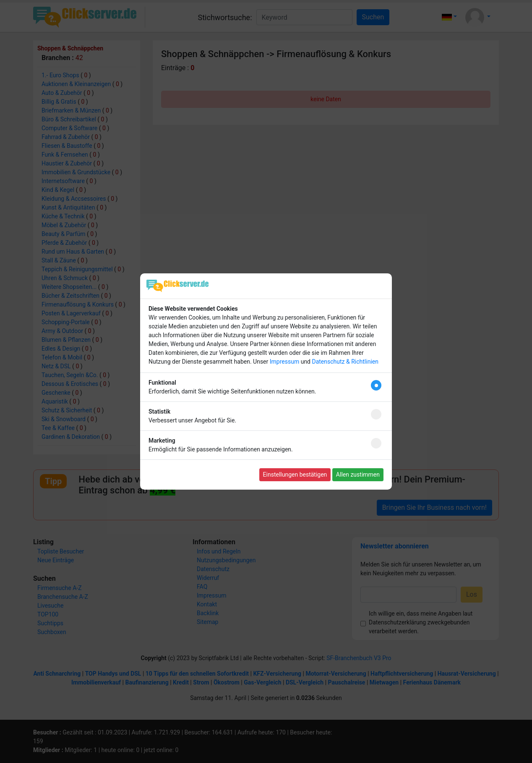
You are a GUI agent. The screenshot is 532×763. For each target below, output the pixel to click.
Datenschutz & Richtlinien (345, 362)
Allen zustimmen (358, 475)
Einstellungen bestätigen (295, 475)
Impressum (284, 362)
